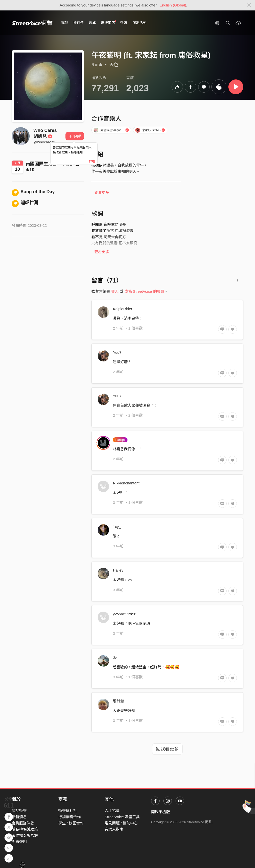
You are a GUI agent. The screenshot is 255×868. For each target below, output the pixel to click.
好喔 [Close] (92, 161)
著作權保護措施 (25, 836)
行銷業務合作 (69, 817)
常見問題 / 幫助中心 (121, 823)
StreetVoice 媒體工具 (122, 817)
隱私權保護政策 (25, 829)
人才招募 (112, 811)
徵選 (124, 23)
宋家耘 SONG (150, 130)
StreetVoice (32, 23)
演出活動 (139, 23)
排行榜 (78, 23)
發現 (64, 23)
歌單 (92, 23)
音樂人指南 (114, 829)
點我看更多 (167, 749)
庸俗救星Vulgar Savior (112, 130)
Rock (97, 65)
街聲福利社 (68, 811)
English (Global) (173, 5)
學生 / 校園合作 (71, 823)
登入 (115, 291)
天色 (114, 65)
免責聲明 (19, 842)
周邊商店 (109, 23)
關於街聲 (19, 811)
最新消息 (19, 817)
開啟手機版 (160, 812)
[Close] (249, 5)
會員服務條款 (23, 823)
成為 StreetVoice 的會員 (144, 291)
